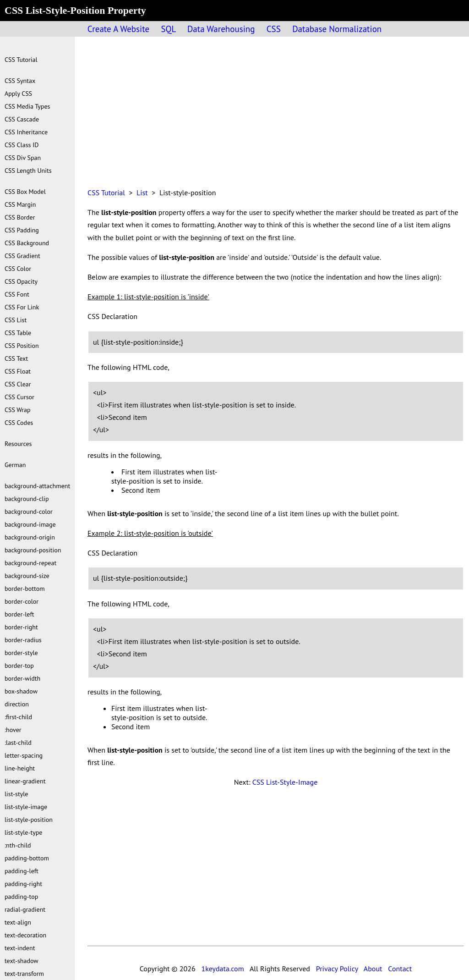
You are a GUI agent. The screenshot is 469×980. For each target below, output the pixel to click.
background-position (33, 550)
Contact (400, 969)
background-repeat (30, 563)
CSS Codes (19, 423)
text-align (18, 922)
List (142, 193)
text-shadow (22, 961)
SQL (168, 29)
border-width (22, 678)
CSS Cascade (22, 119)
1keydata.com (222, 969)
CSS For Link (22, 307)
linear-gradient (25, 781)
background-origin (30, 537)
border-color (22, 601)
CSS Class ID (22, 145)
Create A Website (118, 29)
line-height (20, 768)
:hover (13, 730)
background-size (27, 576)
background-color (29, 512)
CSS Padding (22, 230)
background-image (30, 524)
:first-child (18, 717)
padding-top (21, 897)
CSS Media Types (27, 106)
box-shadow (21, 691)
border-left (19, 614)
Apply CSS (18, 94)
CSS (274, 29)
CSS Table (18, 333)
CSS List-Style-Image (285, 782)
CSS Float (18, 371)
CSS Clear (18, 384)
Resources (18, 444)
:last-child (18, 743)
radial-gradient (25, 909)
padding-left (22, 871)
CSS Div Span (23, 158)
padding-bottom (27, 858)
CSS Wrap (18, 410)
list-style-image (26, 807)
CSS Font (17, 294)
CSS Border (20, 217)
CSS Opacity (21, 281)
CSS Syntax (20, 81)
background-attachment (37, 486)
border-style (21, 653)
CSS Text (16, 358)
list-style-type (23, 832)
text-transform (24, 974)
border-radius (23, 640)
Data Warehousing (221, 29)
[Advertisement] (276, 117)
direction (17, 704)
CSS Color (18, 269)
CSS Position (22, 346)
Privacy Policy (337, 969)
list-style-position (29, 820)
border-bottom (25, 589)
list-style (16, 794)
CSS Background (27, 243)
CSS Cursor (19, 397)
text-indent (20, 948)
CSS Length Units (28, 171)
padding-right (23, 884)
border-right (21, 627)
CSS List (16, 320)
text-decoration (25, 935)
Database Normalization (337, 29)
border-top (19, 666)
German (15, 465)
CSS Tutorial (106, 193)
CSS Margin (20, 204)
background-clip (27, 499)
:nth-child (18, 845)
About (373, 969)
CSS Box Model (25, 192)
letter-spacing (24, 755)
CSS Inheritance (26, 132)
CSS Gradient (22, 256)
